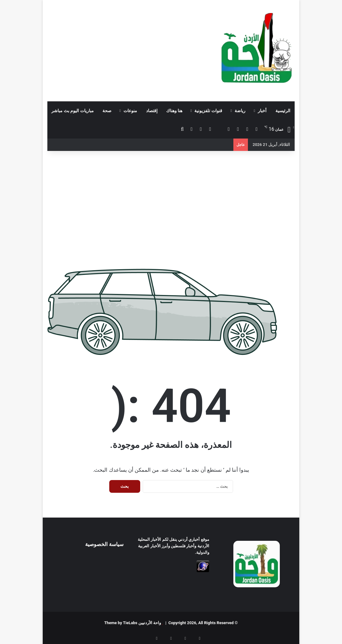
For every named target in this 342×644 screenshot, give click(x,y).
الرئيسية (283, 111)
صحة (107, 111)
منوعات (130, 111)
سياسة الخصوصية (104, 544)
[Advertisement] (128, 50)
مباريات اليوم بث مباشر (72, 111)
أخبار (262, 111)
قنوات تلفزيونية (208, 111)
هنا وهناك (174, 111)
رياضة (240, 111)
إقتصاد (152, 111)
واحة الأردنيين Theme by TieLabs (133, 623)
